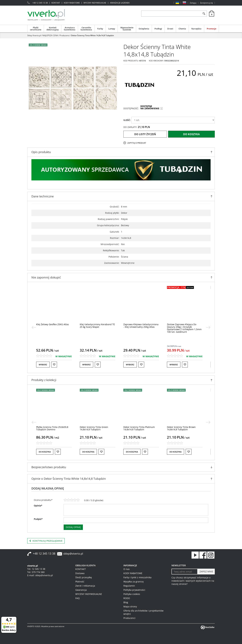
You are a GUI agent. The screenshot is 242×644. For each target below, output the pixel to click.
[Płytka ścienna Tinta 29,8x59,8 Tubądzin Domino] (54, 428)
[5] (78, 500)
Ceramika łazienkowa (86, 29)
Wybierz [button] (45, 365)
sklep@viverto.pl (73, 554)
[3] (72, 500)
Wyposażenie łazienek (127, 29)
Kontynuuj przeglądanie (46, 541)
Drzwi (170, 29)
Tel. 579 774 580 (36, 572)
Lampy (112, 29)
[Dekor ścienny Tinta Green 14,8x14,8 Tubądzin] (96, 428)
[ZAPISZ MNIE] (206, 572)
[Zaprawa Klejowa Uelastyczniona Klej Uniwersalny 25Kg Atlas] (143, 326)
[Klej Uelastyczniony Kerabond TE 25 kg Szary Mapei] (99, 326)
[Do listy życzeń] (56, 365)
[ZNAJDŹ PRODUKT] (171, 14)
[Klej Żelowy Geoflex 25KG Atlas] (54, 324)
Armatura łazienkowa (70, 29)
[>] (208, 327)
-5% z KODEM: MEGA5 (38, 45)
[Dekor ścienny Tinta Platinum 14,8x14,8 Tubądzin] (141, 428)
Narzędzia (196, 29)
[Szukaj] (204, 14)
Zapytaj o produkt (137, 143)
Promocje (211, 29)
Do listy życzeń (145, 134)
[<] (34, 327)
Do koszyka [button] (46, 452)
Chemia (182, 29)
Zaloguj (193, 3)
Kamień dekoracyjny (53, 29)
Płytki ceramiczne (36, 29)
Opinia (38, 506)
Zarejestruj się (206, 3)
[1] (65, 500)
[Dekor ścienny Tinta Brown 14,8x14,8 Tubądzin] (183, 428)
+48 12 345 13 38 (40, 3)
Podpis (38, 519)
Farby (100, 29)
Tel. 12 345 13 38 (36, 569)
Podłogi (158, 29)
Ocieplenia (144, 29)
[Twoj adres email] (185, 572)
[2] (68, 500)
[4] (75, 500)
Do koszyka (191, 134)
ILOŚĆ (127, 120)
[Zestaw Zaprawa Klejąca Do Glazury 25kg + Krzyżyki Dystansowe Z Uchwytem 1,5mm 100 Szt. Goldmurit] (186, 328)
